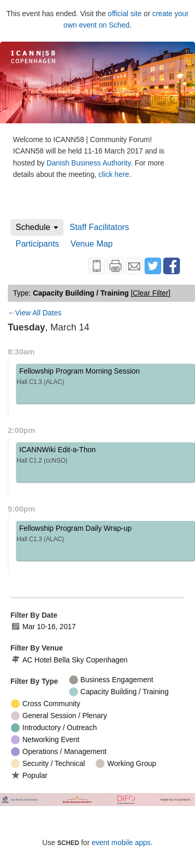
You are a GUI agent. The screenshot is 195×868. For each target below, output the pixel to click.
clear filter (150, 293)
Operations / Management (59, 752)
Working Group (126, 764)
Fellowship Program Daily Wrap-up (106, 535)
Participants (37, 244)
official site (125, 14)
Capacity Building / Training (119, 692)
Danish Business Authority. (91, 163)
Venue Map (92, 244)
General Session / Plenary (59, 716)
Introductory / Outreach (54, 728)
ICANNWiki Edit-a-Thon (106, 457)
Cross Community (45, 704)
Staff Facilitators (99, 227)
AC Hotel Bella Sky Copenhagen (69, 660)
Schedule (33, 227)
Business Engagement (111, 680)
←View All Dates (35, 313)
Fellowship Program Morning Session (106, 378)
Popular (29, 775)
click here (114, 174)
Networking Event (45, 740)
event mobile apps (121, 843)
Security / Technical (48, 764)
